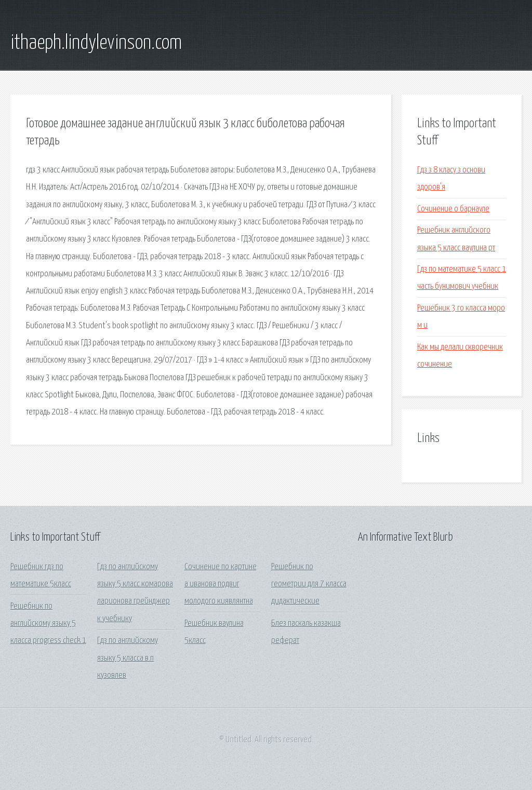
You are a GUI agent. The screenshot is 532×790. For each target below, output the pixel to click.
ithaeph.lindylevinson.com (96, 43)
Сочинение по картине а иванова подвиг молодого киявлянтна (221, 584)
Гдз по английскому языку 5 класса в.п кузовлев (128, 658)
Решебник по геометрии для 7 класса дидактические (309, 584)
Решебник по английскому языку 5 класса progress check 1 (48, 624)
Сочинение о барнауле (453, 209)
